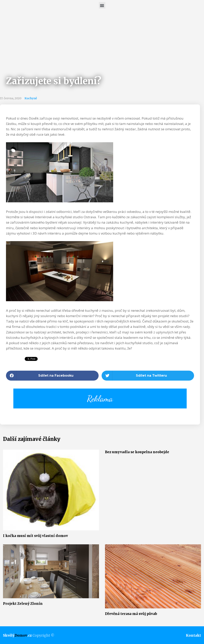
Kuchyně (31, 98)
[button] (102, 5)
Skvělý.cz (17, 635)
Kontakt (193, 635)
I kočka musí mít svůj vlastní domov (35, 536)
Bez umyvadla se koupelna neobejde (137, 452)
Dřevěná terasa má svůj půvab (131, 614)
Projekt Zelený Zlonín (23, 604)
